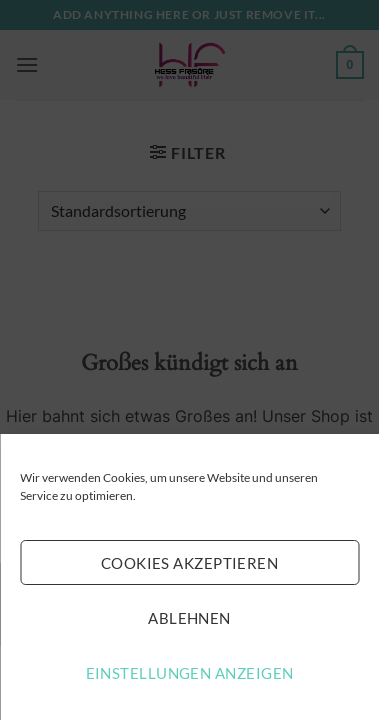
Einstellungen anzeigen (190, 673)
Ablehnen (189, 618)
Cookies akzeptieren (190, 563)
